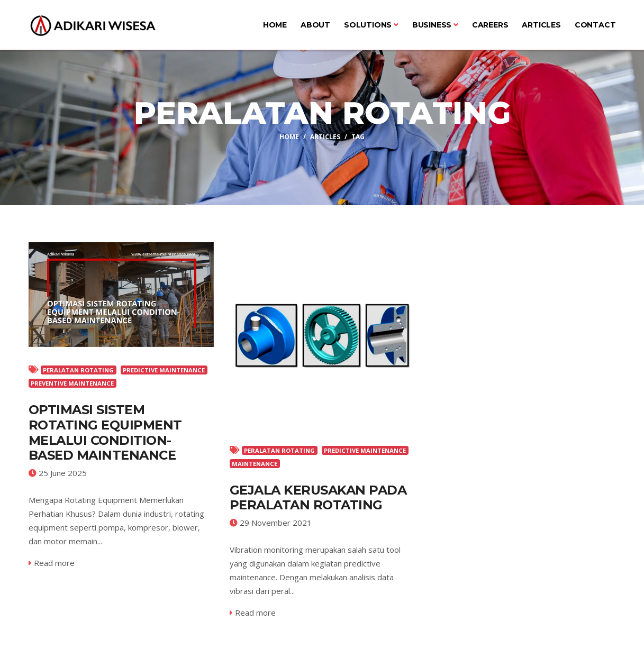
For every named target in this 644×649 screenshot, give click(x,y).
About (315, 25)
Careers (490, 25)
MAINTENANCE (255, 464)
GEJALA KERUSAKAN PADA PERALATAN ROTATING (318, 498)
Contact (595, 25)
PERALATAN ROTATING (78, 370)
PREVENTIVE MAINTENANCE (72, 383)
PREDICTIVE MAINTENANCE (164, 370)
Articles (541, 25)
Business (435, 25)
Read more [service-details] (52, 563)
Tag (358, 136)
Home (275, 25)
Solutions (371, 25)
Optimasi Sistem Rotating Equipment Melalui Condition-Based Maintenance (105, 432)
